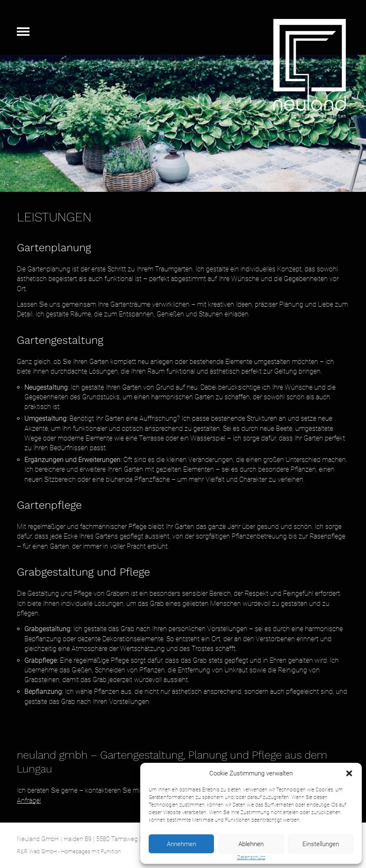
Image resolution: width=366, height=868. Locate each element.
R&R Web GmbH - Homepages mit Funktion (69, 851)
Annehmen (182, 844)
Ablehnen (251, 844)
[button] (349, 773)
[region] (183, 123)
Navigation (23, 32)
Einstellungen (321, 844)
